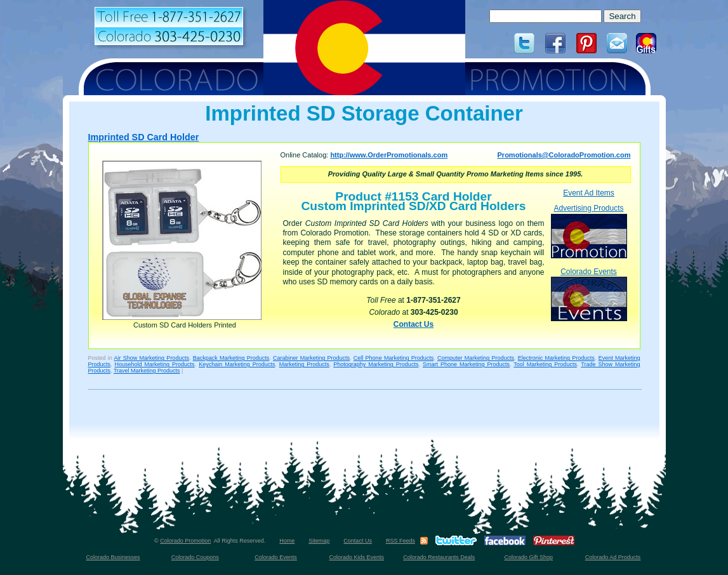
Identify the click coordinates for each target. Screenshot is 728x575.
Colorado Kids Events (357, 557)
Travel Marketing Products (147, 371)
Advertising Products (589, 231)
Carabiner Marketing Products (311, 358)
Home (287, 541)
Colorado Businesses (113, 557)
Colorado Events (589, 294)
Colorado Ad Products (613, 557)
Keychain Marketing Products (237, 364)
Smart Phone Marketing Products (466, 364)
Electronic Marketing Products (556, 358)
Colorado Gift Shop (528, 557)
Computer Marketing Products (476, 358)
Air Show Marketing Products (152, 358)
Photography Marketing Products (376, 364)
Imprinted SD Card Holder (144, 137)
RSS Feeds (400, 541)
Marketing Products (304, 364)
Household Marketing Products (155, 364)
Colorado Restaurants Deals (439, 557)
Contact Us (414, 324)
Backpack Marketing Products (231, 358)
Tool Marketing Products (545, 364)
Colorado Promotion (185, 541)
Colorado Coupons (195, 557)
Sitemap (319, 541)
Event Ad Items (589, 193)
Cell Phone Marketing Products (394, 358)
